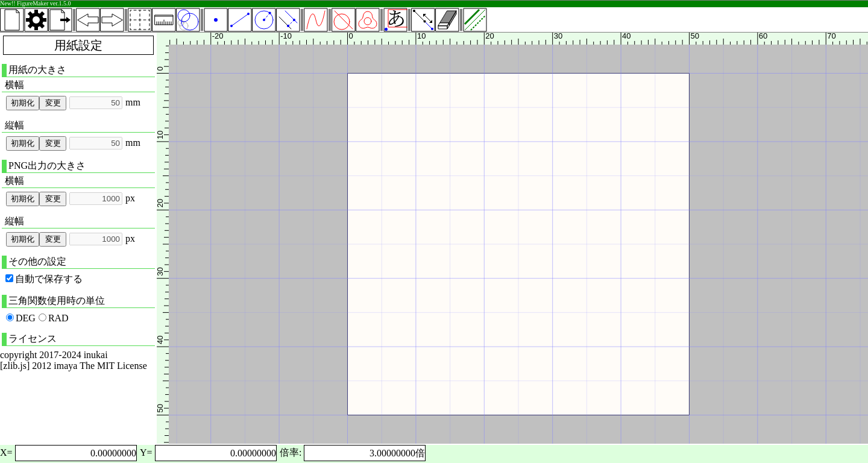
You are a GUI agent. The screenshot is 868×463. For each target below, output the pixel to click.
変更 (53, 103)
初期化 (23, 103)
